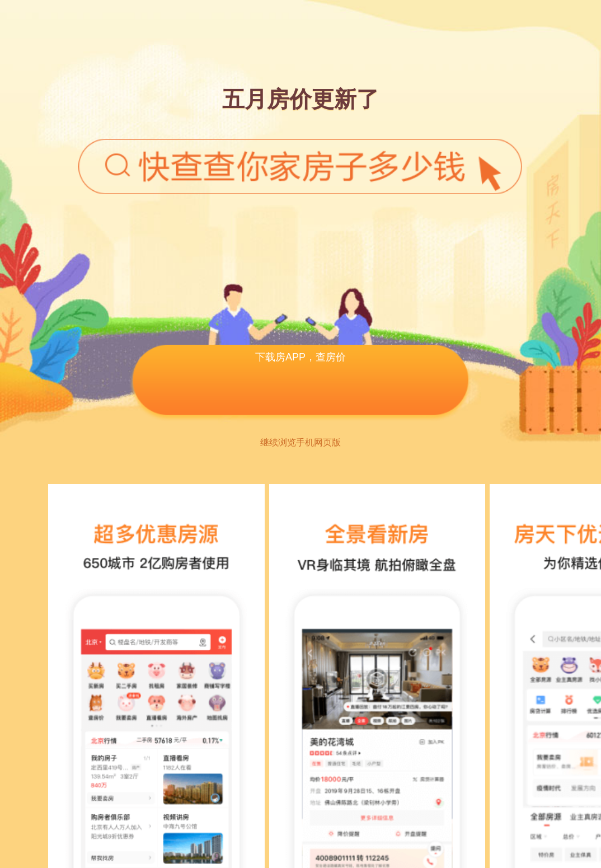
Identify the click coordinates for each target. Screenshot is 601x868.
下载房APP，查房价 (300, 357)
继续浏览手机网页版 (300, 442)
